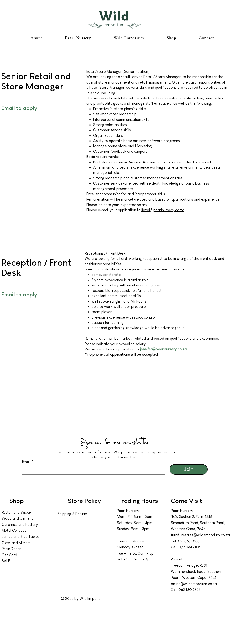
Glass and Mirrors (16, 543)
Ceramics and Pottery (20, 524)
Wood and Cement (17, 518)
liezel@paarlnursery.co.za (163, 210)
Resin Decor (11, 549)
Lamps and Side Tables (21, 537)
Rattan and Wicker (17, 512)
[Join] (189, 469)
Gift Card (9, 555)
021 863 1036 (189, 541)
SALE (6, 561)
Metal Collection (15, 530)
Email (26, 462)
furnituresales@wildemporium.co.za (200, 535)
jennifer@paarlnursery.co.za (163, 349)
